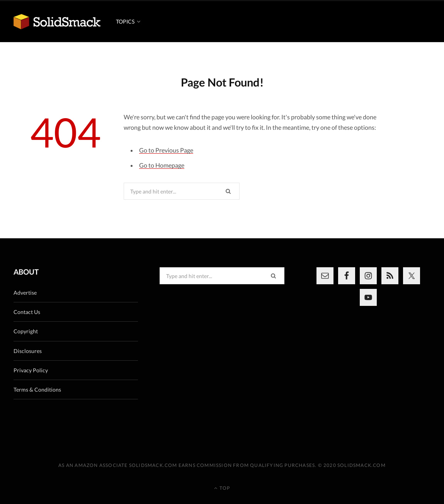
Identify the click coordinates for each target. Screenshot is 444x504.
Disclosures (28, 351)
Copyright (26, 331)
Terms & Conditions (37, 389)
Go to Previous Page (166, 150)
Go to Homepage (162, 165)
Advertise (25, 293)
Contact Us (27, 312)
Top (222, 488)
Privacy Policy (31, 370)
